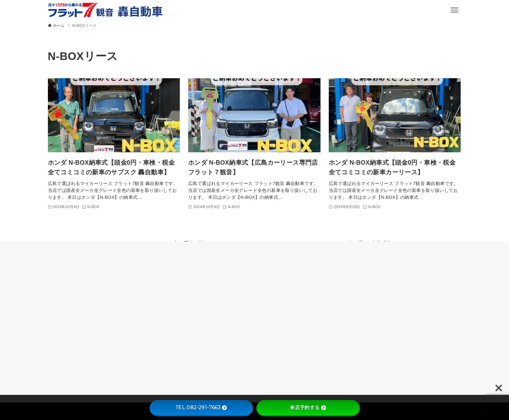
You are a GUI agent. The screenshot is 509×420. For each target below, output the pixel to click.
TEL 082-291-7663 (201, 408)
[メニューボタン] (455, 10)
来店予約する (308, 408)
